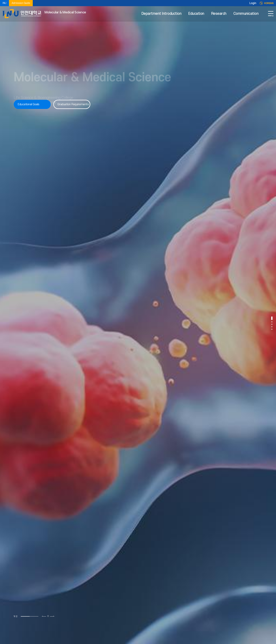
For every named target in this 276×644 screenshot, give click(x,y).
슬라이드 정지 (48, 616)
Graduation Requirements (73, 104)
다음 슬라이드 (52, 616)
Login (253, 3)
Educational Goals (29, 104)
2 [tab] (34, 616)
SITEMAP (271, 14)
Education (196, 14)
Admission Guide (21, 3)
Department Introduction (161, 14)
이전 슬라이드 (44, 616)
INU (4, 3)
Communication (246, 14)
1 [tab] (25, 616)
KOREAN (269, 3)
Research (219, 14)
